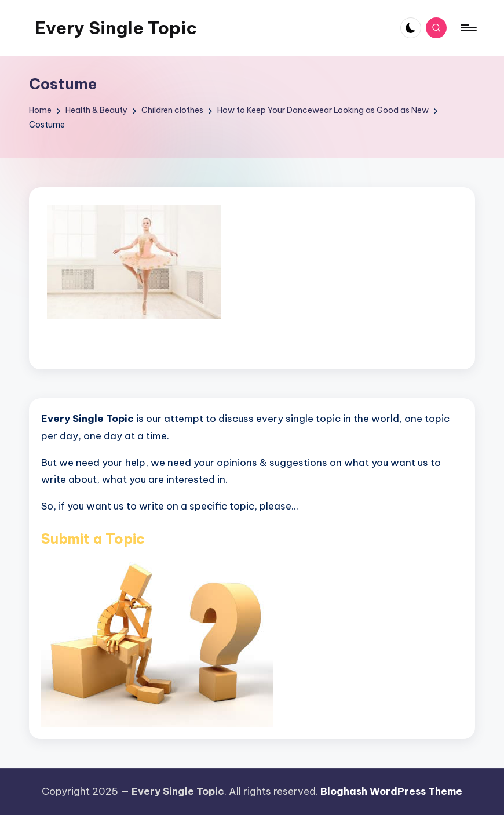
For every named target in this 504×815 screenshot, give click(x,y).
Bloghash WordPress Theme (391, 791)
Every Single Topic (116, 28)
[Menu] (468, 28)
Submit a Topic (93, 539)
